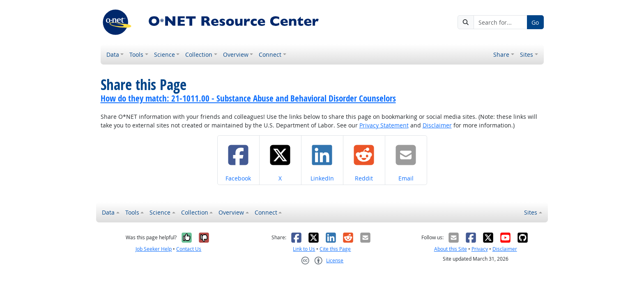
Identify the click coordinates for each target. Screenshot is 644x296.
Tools (136, 54)
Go (535, 22)
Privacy (480, 249)
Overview (236, 54)
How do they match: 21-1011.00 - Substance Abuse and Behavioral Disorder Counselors (248, 98)
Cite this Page (335, 249)
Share (501, 54)
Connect (270, 54)
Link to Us (304, 249)
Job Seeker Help (154, 249)
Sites (527, 54)
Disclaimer (437, 125)
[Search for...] (500, 22)
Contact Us (189, 249)
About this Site (451, 249)
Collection (199, 54)
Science (164, 54)
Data (113, 54)
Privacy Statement (384, 125)
